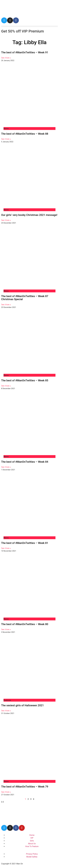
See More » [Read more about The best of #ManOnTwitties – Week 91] (6, 58)
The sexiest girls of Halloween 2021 (22, 705)
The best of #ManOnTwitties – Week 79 (25, 787)
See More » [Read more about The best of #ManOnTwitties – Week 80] (6, 629)
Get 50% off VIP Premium (23, 31)
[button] (29, 26)
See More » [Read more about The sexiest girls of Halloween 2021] (6, 710)
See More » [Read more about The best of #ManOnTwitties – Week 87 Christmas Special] (6, 304)
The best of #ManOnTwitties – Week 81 (25, 543)
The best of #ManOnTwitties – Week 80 (25, 624)
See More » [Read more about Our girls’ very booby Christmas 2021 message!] (6, 220)
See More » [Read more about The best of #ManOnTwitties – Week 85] (6, 386)
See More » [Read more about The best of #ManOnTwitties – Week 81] (6, 548)
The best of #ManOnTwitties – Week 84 (25, 462)
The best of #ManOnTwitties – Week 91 (25, 52)
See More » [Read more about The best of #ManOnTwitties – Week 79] (6, 792)
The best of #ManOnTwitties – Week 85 (25, 380)
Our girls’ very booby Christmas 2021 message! (29, 215)
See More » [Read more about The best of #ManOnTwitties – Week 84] (6, 467)
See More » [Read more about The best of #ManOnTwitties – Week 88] (6, 139)
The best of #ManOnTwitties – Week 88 (25, 134)
